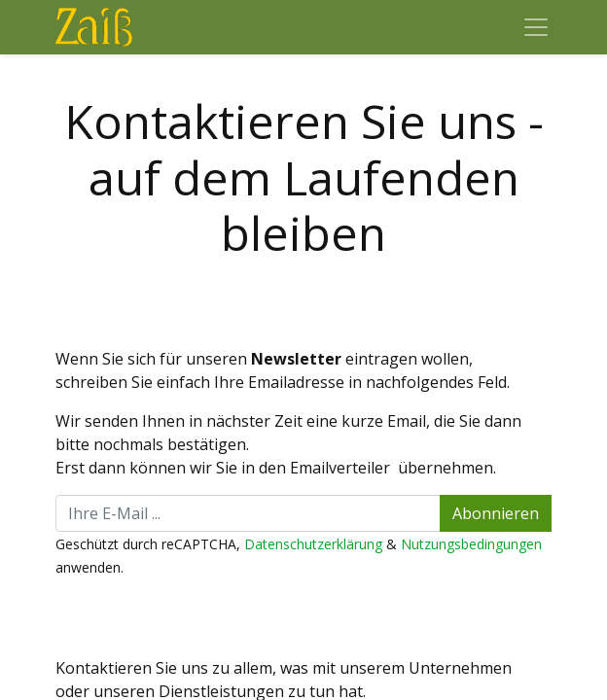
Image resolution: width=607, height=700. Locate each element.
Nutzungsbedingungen (471, 544)
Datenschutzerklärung (313, 544)
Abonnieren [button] (496, 513)
